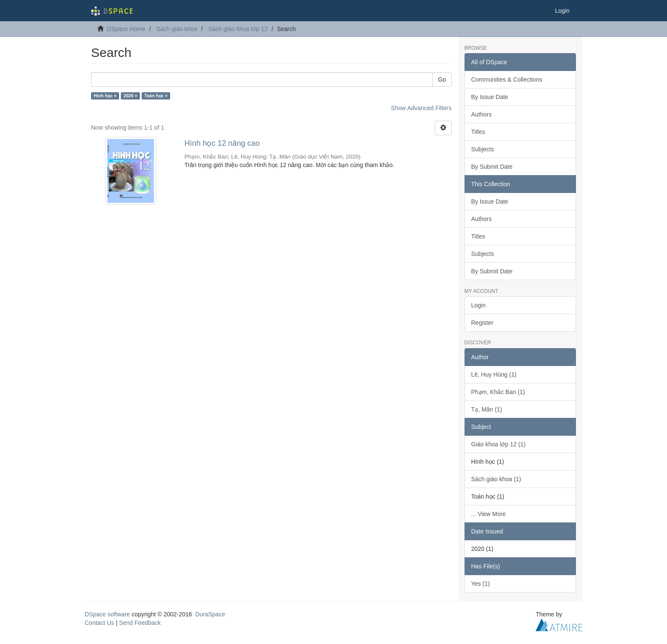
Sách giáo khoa (177, 29)
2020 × (130, 96)
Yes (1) (481, 584)
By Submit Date (492, 167)
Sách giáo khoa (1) (496, 479)
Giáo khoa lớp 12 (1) (499, 444)
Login (479, 305)
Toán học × (156, 96)
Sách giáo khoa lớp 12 (238, 29)
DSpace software (107, 614)
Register (482, 323)
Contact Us (99, 623)
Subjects (483, 149)
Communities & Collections (507, 79)
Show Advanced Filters (421, 108)
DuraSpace (210, 614)
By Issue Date (490, 97)
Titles (478, 132)
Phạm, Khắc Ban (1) (498, 392)
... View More (489, 514)
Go (442, 79)
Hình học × (105, 96)
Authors (482, 114)
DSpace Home (126, 29)
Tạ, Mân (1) (487, 409)
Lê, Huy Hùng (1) (494, 374)
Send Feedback (140, 623)
